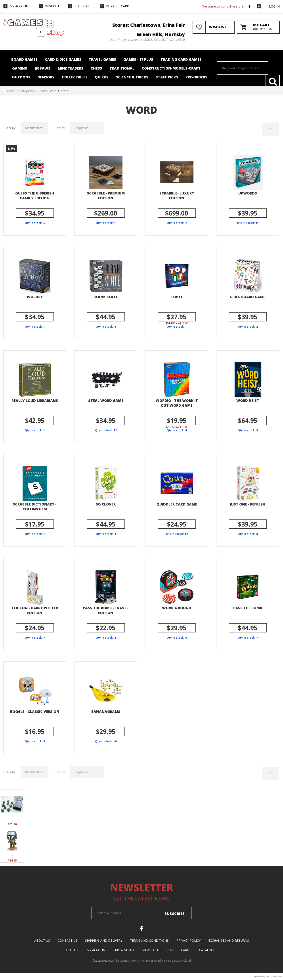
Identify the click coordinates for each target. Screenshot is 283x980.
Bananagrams (106, 712)
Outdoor (21, 77)
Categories (27, 91)
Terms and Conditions (149, 940)
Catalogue (208, 950)
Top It (177, 297)
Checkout (83, 6)
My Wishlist (125, 950)
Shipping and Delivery (104, 940)
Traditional (122, 68)
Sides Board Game (248, 297)
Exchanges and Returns (229, 940)
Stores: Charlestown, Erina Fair (149, 25)
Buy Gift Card (118, 6)
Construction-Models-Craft (171, 68)
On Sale (72, 950)
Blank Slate (106, 297)
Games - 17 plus (138, 59)
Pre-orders (196, 77)
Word (65, 91)
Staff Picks (167, 77)
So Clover (106, 504)
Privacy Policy (188, 940)
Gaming (20, 68)
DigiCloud (185, 961)
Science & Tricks (132, 77)
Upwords (248, 193)
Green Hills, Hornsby (161, 34)
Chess (96, 68)
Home (11, 91)
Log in (274, 6)
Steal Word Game (106, 401)
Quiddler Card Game (177, 504)
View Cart (150, 950)
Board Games (24, 59)
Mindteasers (71, 68)
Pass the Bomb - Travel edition (106, 610)
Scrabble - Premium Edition (106, 196)
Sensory (46, 77)
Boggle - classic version (35, 712)
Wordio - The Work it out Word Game (177, 403)
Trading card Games (181, 59)
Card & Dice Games (63, 59)
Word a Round (177, 608)
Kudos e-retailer (274, 976)
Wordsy (35, 297)
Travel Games (102, 59)
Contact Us (68, 940)
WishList (52, 6)
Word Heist (248, 401)
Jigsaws (43, 68)
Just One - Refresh (248, 504)
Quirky (102, 77)
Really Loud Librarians (35, 401)
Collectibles (75, 77)
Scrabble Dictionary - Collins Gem (35, 507)
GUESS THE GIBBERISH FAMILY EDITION (35, 196)
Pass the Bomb (248, 608)
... (268, 129)
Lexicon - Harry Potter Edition (35, 610)
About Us (42, 940)
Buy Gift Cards (179, 950)
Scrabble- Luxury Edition (177, 196)
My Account (20, 6)
